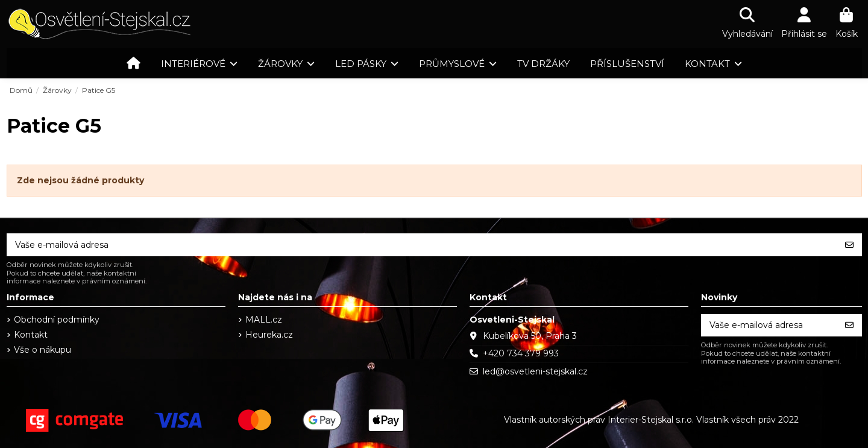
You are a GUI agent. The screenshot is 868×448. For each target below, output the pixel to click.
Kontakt (31, 335)
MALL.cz (264, 320)
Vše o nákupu (42, 350)
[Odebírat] (849, 245)
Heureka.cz (269, 335)
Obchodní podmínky (57, 320)
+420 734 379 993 (521, 353)
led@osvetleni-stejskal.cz (535, 371)
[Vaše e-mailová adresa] (422, 245)
